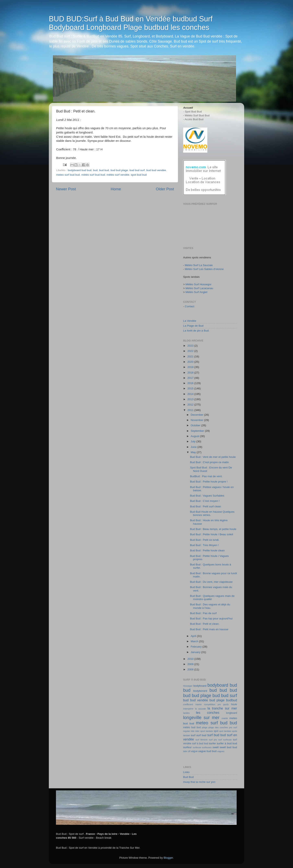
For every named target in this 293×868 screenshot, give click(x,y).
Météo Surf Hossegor (199, 284)
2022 (191, 351)
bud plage (217, 700)
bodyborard (200, 691)
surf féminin (202, 740)
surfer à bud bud (227, 743)
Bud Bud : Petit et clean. (205, 624)
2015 (191, 388)
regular (187, 731)
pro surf (233, 727)
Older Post (165, 189)
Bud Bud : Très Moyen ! (204, 545)
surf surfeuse (225, 740)
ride (192, 731)
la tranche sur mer (222, 708)
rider (197, 731)
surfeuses (207, 747)
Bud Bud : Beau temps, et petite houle (213, 529)
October (196, 425)
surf (193, 735)
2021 (191, 356)
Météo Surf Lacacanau (199, 288)
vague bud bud (207, 751)
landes (186, 713)
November (197, 420)
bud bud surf (137, 170)
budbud (232, 700)
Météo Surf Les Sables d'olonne (204, 269)
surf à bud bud (200, 744)
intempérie (188, 709)
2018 (191, 373)
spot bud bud (139, 175)
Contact (190, 306)
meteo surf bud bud (68, 175)
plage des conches (218, 727)
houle (234, 704)
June (194, 447)
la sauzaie (200, 709)
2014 (191, 394)
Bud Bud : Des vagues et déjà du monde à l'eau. (210, 606)
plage (204, 727)
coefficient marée (192, 704)
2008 (191, 669)
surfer (213, 743)
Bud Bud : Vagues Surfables (207, 496)
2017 (191, 378)
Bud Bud (188, 777)
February (197, 647)
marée (225, 718)
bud (95, 170)
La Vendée (190, 321)
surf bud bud (217, 735)
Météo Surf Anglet (196, 292)
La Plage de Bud (193, 326)
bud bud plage (119, 170)
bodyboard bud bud (80, 170)
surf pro (213, 740)
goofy (226, 704)
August (195, 436)
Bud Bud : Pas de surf (203, 613)
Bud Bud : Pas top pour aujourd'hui (211, 619)
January (196, 652)
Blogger (168, 858)
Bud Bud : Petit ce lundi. (205, 540)
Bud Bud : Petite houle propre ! (209, 482)
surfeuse (197, 747)
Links (186, 772)
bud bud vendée (156, 170)
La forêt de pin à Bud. (196, 331)
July (194, 441)
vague (194, 751)
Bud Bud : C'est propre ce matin (209, 462)
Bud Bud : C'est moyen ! (205, 501)
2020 (191, 362)
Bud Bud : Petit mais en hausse (209, 629)
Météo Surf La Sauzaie (199, 265)
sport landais (207, 731)
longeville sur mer (201, 718)
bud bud (104, 170)
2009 (191, 664)
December (197, 415)
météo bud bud (192, 727)
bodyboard (200, 686)
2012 (191, 405)
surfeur (187, 747)
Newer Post (66, 189)
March (195, 641)
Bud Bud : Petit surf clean (206, 506)
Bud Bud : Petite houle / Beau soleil (212, 534)
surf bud (201, 735)
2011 (191, 410)
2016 (191, 383)
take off (187, 751)
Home (116, 189)
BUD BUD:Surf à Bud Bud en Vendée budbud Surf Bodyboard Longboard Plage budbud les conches (131, 23)
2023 (191, 346)
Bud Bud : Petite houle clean (207, 550)
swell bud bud (228, 747)
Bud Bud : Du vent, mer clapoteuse (211, 582)
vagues (221, 751)
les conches (208, 713)
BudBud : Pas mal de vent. (206, 476)
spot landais (225, 731)
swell (215, 747)
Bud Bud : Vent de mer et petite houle (213, 457)
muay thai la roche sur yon (199, 782)
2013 (191, 399)
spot (216, 731)
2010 (191, 659)
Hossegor (188, 686)
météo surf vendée (118, 175)
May (194, 452)
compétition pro (213, 704)
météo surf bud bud (93, 175)
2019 (191, 367)
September (198, 431)
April (194, 636)
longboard (232, 713)
